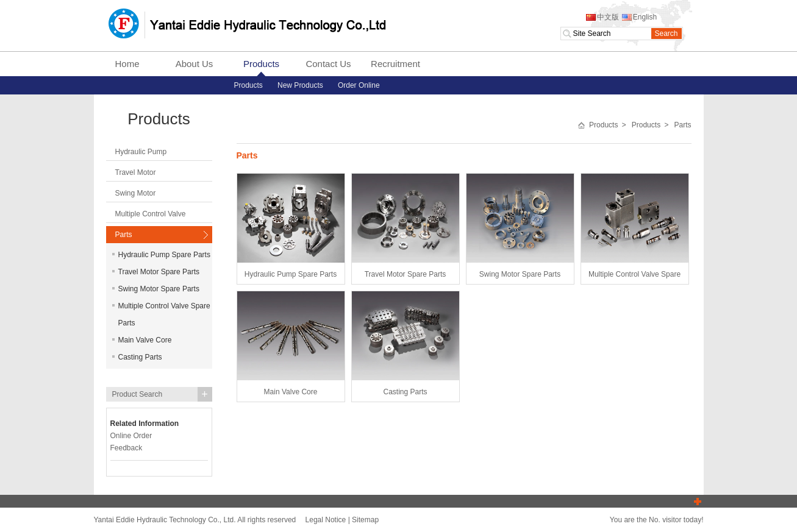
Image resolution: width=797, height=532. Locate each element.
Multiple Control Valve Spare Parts (161, 314)
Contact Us (328, 64)
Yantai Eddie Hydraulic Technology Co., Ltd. (247, 24)
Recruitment (395, 64)
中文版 (602, 17)
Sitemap (365, 520)
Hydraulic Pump (141, 152)
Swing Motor (136, 193)
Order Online (359, 85)
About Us (195, 64)
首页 (581, 126)
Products (261, 64)
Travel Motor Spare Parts (156, 272)
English (639, 17)
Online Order (131, 436)
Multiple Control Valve (151, 214)
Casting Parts (137, 357)
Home (127, 64)
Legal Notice (326, 520)
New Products (300, 85)
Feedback (127, 448)
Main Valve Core (142, 340)
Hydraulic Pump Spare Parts (161, 255)
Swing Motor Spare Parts (156, 289)
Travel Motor (136, 172)
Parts (124, 235)
